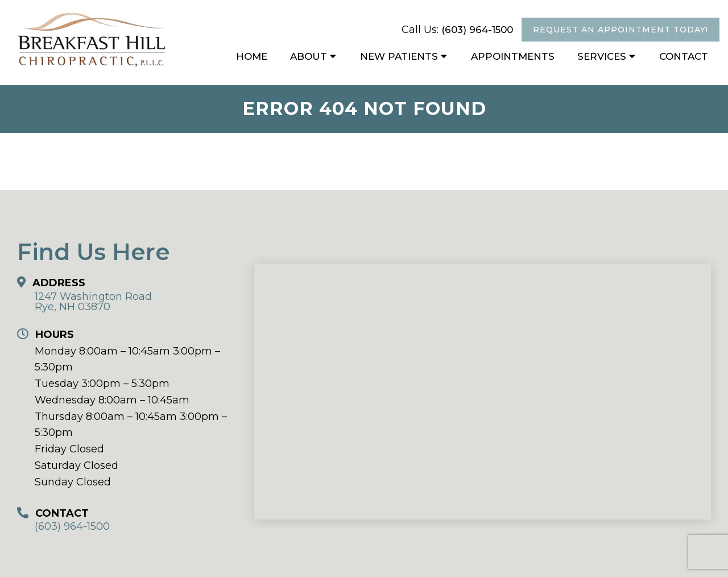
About (309, 56)
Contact (684, 56)
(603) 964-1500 (477, 30)
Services (602, 56)
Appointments (513, 56)
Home (252, 56)
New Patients (399, 56)
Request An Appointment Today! (621, 30)
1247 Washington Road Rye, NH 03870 (93, 302)
